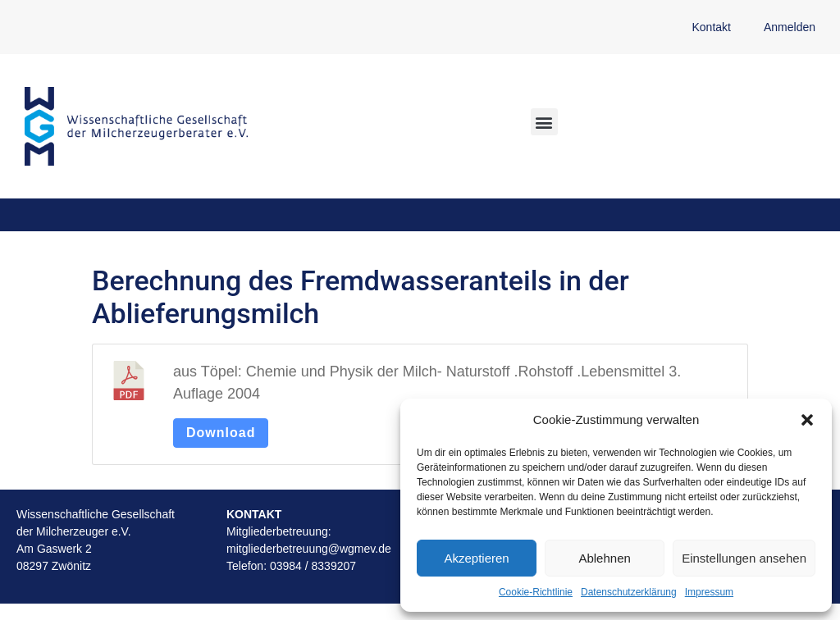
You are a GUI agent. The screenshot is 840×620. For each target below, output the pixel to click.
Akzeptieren (476, 558)
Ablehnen (604, 558)
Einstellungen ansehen (744, 558)
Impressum (709, 592)
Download (221, 433)
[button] (807, 420)
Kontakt (711, 27)
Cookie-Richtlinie (536, 592)
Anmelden (790, 27)
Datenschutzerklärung (629, 592)
